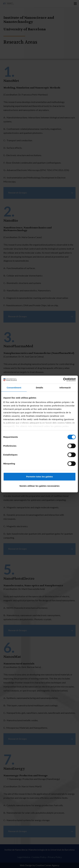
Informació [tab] (65, 388)
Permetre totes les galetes (39, 477)
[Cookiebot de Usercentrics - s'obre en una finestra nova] (63, 380)
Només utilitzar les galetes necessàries (39, 486)
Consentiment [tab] (14, 388)
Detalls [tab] (39, 388)
